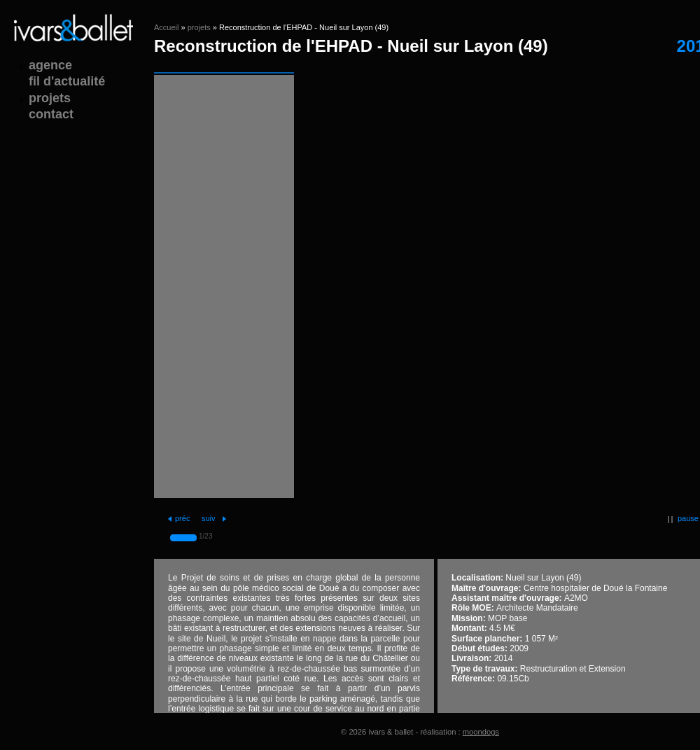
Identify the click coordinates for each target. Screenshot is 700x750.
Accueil (166, 27)
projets (199, 27)
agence (50, 65)
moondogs (481, 732)
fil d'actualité (67, 81)
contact (51, 114)
